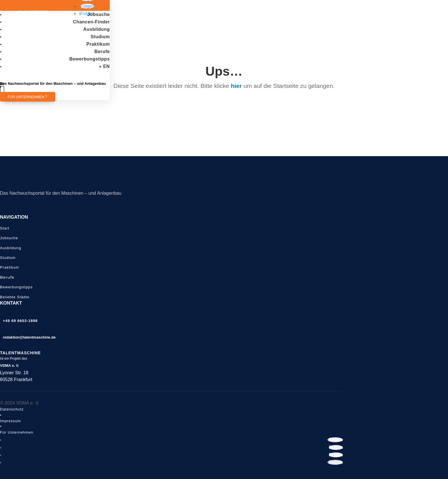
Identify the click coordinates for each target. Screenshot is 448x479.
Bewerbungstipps (89, 59)
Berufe (102, 52)
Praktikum (98, 44)
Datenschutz (12, 409)
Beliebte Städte (15, 297)
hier (236, 86)
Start (5, 228)
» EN (105, 66)
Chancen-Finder (91, 22)
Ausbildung (96, 29)
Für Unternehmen (26, 97)
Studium (100, 37)
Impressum (10, 421)
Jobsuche (98, 14)
